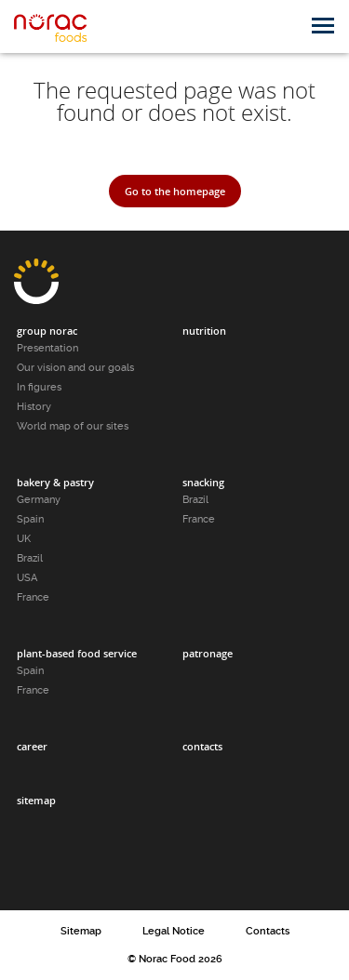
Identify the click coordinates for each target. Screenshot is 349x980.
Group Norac (47, 331)
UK (24, 539)
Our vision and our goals (75, 368)
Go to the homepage (175, 191)
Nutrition (204, 331)
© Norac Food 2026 (175, 959)
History (34, 407)
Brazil (30, 558)
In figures (39, 387)
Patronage (208, 653)
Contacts (202, 746)
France (33, 597)
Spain (30, 519)
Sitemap (36, 800)
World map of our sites (73, 426)
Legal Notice (174, 931)
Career (32, 746)
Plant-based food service (77, 653)
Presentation (47, 348)
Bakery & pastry (55, 482)
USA (27, 578)
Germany (39, 500)
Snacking (203, 482)
